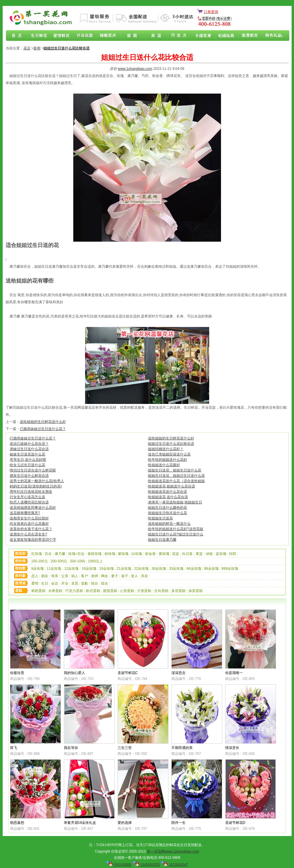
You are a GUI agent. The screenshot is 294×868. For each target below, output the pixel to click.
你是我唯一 (234, 673)
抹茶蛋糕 (196, 591)
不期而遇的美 (182, 748)
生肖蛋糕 (161, 591)
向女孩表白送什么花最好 (29, 524)
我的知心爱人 (74, 673)
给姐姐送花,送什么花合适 (168, 497)
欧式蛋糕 (93, 591)
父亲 (65, 576)
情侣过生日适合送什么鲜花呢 (33, 470)
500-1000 (78, 561)
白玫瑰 (137, 554)
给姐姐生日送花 (160, 518)
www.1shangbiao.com (135, 69)
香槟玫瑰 (95, 554)
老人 (134, 576)
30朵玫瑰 (159, 569)
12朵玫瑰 (71, 569)
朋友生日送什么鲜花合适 (29, 476)
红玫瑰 (37, 554)
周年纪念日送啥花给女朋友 (31, 492)
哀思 (75, 583)
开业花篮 (225, 36)
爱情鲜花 (63, 36)
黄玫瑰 (164, 554)
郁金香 (150, 554)
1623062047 (174, 865)
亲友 (144, 576)
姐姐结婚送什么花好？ (166, 449)
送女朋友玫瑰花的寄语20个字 (33, 540)
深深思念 (178, 673)
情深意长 (232, 748)
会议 (55, 583)
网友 (105, 576)
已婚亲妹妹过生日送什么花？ (43, 429)
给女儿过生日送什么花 (27, 465)
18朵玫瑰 (89, 569)
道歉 (85, 583)
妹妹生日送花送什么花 (27, 454)
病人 (75, 576)
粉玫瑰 (110, 554)
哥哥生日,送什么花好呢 (28, 460)
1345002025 (146, 865)
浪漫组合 (248, 36)
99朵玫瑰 (211, 569)
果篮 (155, 36)
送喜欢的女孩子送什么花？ (31, 529)
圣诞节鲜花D (235, 823)
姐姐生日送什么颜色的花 (168, 508)
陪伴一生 (178, 823)
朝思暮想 (17, 823)
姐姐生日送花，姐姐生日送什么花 (175, 470)
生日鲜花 (40, 36)
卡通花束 (202, 36)
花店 (27, 48)
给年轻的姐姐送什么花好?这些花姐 (176, 529)
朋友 (45, 576)
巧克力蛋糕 (74, 591)
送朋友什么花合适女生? (29, 534)
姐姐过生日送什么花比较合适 (171, 444)
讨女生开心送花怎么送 (27, 497)
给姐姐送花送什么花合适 (168, 492)
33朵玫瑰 (176, 569)
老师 (95, 576)
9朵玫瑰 (38, 569)
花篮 (176, 554)
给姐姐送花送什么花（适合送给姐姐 (176, 481)
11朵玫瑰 (54, 569)
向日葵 (187, 554)
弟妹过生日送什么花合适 (29, 449)
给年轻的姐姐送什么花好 (168, 460)
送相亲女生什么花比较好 (29, 518)
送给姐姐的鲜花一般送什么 (169, 524)
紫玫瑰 (123, 554)
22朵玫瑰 (141, 569)
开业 (65, 583)
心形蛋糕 (127, 591)
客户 (85, 576)
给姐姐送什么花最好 (164, 465)
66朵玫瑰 (194, 569)
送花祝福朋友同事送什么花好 (33, 508)
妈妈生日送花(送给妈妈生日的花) (36, 486)
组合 (95, 583)
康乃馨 (60, 554)
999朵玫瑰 (230, 569)
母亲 (55, 576)
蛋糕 (132, 36)
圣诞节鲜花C (128, 673)
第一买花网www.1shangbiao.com (173, 851)
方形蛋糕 (144, 591)
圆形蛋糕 (110, 591)
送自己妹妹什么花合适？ (29, 444)
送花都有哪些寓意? (25, 513)
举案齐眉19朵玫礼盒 (80, 823)
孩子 (125, 576)
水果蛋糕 (55, 591)
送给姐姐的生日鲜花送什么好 (43, 422)
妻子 (115, 576)
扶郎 (233, 554)
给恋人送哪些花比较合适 (29, 502)
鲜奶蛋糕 (38, 591)
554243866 (118, 865)
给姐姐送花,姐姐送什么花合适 (172, 486)
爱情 (35, 583)
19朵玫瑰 (106, 569)
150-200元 (40, 561)
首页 (17, 36)
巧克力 (178, 36)
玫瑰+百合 (76, 554)
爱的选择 (125, 823)
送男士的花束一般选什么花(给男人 (37, 481)
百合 (48, 554)
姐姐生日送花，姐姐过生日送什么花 (176, 476)
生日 (45, 583)
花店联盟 (271, 36)
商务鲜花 (86, 36)
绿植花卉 (109, 36)
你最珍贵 (17, 673)
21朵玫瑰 (124, 569)
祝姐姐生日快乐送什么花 (168, 513)
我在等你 (71, 748)
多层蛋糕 (178, 591)
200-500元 (59, 561)
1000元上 (96, 561)
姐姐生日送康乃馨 (162, 540)
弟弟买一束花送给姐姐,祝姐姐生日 (175, 502)
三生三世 (125, 748)
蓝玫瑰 (221, 554)
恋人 (35, 576)
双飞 (14, 748)
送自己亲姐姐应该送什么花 (169, 454)
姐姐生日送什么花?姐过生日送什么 (176, 534)
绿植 (209, 554)
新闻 (37, 48)
